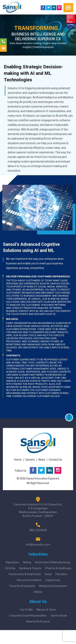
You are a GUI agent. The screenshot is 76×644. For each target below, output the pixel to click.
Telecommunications (29, 580)
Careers (30, 460)
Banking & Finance (30, 568)
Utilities (38, 592)
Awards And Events (38, 621)
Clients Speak (59, 616)
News (42, 460)
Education (62, 574)
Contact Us (55, 460)
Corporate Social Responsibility (28, 616)
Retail (48, 574)
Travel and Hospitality (22, 586)
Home (18, 460)
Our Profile (26, 610)
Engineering (53, 580)
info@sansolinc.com (38, 545)
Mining (27, 562)
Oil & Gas (10, 568)
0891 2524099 (38, 530)
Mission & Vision (46, 610)
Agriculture (12, 562)
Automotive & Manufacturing (53, 562)
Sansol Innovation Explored (43, 479)
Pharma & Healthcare (58, 568)
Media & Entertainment (53, 586)
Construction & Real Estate (25, 574)
